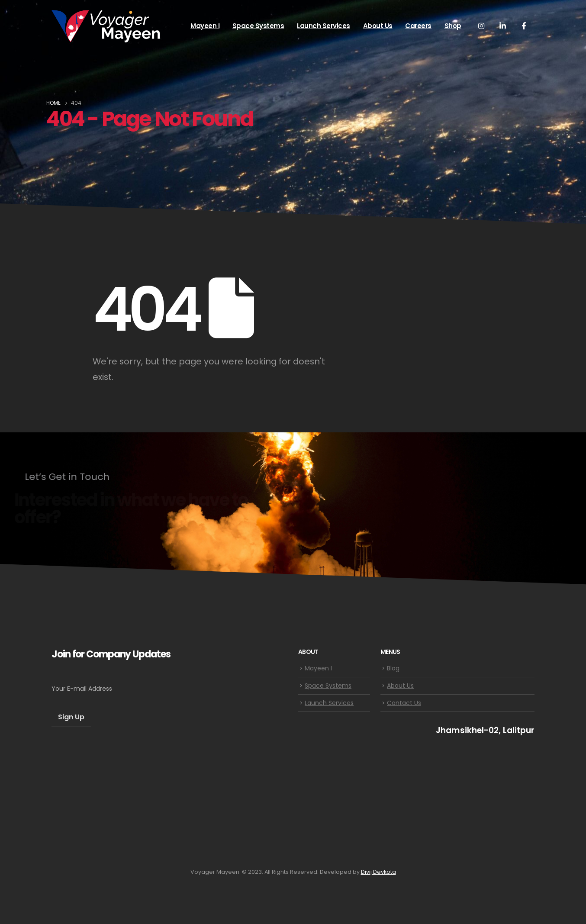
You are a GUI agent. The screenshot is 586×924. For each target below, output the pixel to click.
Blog (393, 668)
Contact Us (404, 703)
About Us (378, 26)
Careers (418, 26)
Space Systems (258, 26)
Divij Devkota (378, 872)
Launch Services (324, 26)
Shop (453, 26)
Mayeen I (205, 26)
